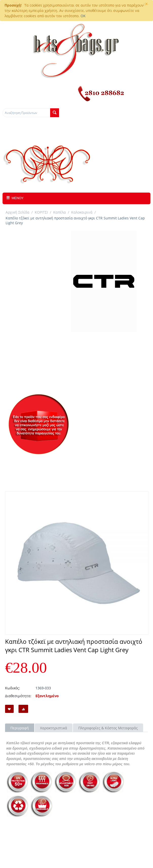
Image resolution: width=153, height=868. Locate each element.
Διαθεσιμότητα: (18, 696)
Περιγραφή (20, 728)
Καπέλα (60, 212)
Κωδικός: (13, 688)
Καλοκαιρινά (82, 212)
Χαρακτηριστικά (54, 728)
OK (83, 16)
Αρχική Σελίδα (17, 212)
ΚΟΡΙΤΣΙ (41, 212)
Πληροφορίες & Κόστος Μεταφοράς (108, 728)
